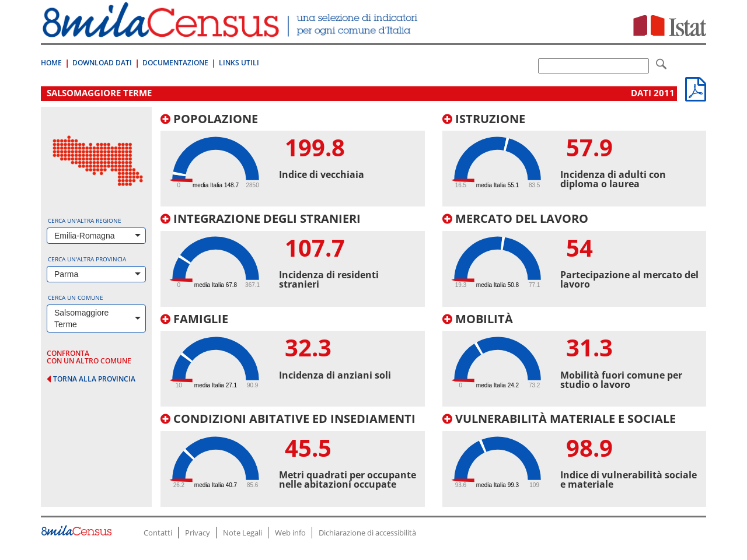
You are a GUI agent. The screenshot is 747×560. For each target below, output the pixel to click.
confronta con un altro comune (89, 357)
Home (51, 63)
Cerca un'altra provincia (87, 259)
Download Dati (102, 63)
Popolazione (209, 119)
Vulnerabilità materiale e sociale (559, 419)
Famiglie (194, 319)
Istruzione (484, 119)
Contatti (158, 533)
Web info (290, 533)
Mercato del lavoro (515, 218)
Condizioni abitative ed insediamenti (288, 419)
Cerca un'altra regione (85, 220)
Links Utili (239, 63)
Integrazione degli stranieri (261, 218)
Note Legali (242, 533)
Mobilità (478, 319)
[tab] (293, 160)
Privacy (198, 533)
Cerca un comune (76, 297)
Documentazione (175, 63)
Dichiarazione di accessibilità (367, 533)
